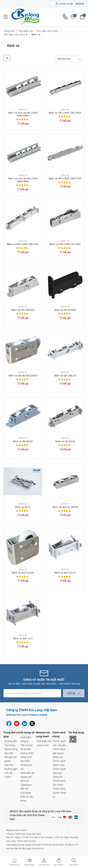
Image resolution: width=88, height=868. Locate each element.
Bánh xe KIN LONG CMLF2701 (65, 178)
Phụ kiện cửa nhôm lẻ (16, 34)
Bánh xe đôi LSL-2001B (65, 507)
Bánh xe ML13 (23, 507)
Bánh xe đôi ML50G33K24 (23, 376)
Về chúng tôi (27, 733)
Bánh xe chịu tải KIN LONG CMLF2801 (23, 114)
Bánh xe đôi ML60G (65, 310)
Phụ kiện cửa (26, 31)
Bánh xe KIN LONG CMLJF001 (65, 113)
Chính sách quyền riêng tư (59, 793)
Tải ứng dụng (76, 733)
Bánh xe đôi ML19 (65, 441)
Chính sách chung (59, 734)
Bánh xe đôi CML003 (23, 310)
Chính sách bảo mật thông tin (59, 773)
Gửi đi (71, 693)
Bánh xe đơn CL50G (23, 573)
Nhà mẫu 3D (28, 773)
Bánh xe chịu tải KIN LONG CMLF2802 (23, 180)
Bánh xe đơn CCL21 (65, 573)
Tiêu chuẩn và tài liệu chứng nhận (27, 749)
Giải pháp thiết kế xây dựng (27, 797)
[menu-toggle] (6, 17)
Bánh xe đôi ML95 (23, 441)
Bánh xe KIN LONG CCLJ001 (65, 244)
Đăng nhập (66, 4)
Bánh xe (36, 34)
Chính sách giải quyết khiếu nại (59, 753)
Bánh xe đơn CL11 (23, 638)
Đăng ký (80, 4)
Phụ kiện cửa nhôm (47, 31)
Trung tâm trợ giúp (12, 734)
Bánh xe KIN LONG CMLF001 (23, 244)
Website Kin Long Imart (43, 734)
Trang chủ (9, 31)
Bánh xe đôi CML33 (65, 376)
